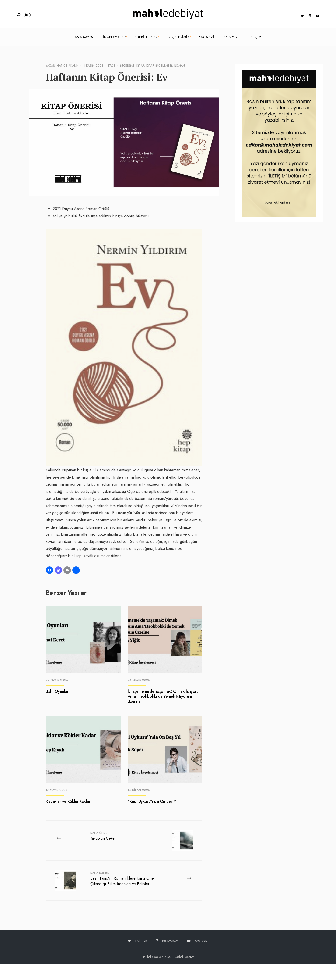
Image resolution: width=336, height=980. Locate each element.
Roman (180, 66)
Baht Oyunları (57, 691)
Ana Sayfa (84, 37)
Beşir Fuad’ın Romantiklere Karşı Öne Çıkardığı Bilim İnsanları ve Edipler (122, 879)
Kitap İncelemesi (159, 66)
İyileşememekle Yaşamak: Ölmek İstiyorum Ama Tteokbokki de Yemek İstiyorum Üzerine (165, 696)
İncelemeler (114, 37)
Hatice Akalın (68, 66)
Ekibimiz (231, 37)
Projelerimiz (178, 37)
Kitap (140, 66)
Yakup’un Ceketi (103, 836)
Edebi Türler (146, 37)
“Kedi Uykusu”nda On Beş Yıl (152, 801)
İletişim (255, 37)
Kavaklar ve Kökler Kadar (68, 801)
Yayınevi (206, 37)
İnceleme (127, 66)
